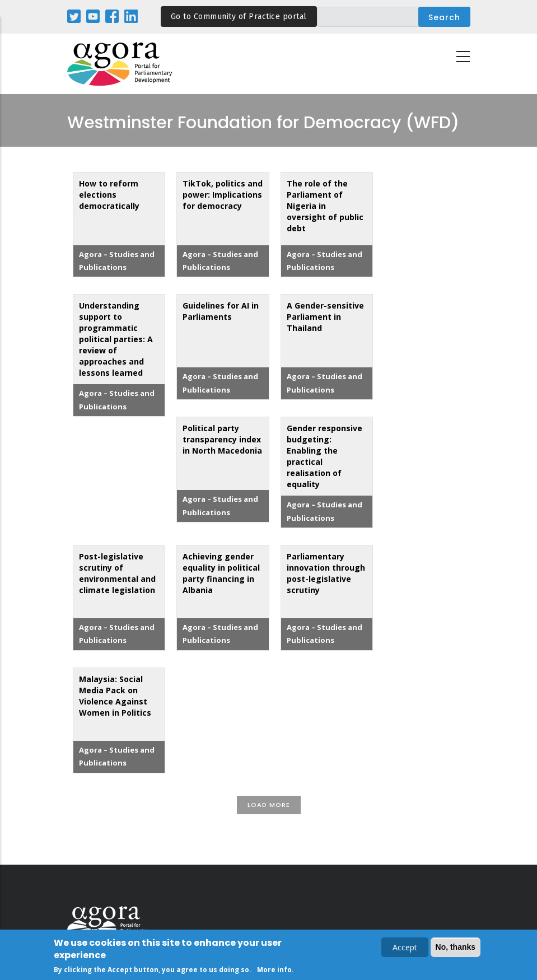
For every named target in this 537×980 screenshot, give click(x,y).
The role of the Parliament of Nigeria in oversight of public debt (325, 206)
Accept (405, 948)
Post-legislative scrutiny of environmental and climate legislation (117, 573)
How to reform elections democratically (109, 195)
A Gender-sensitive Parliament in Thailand (325, 317)
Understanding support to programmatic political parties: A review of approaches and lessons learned (116, 339)
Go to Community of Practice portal (239, 17)
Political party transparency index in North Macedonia (222, 439)
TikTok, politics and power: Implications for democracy (223, 195)
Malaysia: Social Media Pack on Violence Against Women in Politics (115, 696)
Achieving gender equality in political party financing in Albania (221, 573)
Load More (269, 805)
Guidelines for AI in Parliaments (221, 311)
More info (274, 970)
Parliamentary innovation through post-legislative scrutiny (326, 573)
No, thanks (456, 948)
